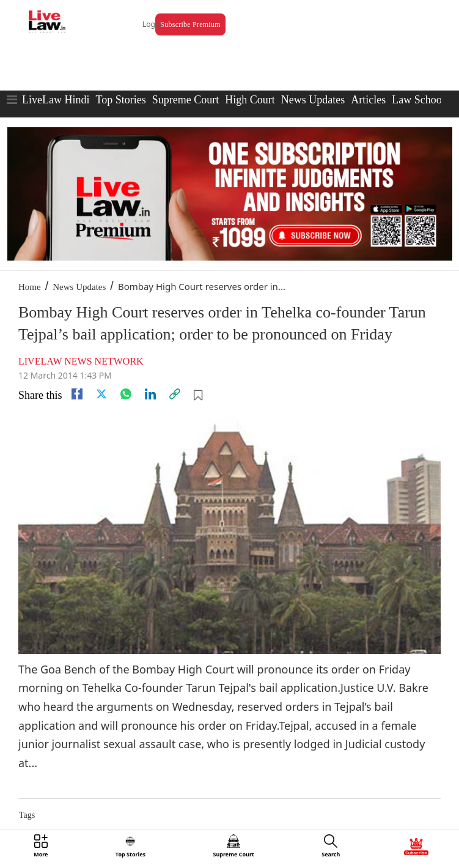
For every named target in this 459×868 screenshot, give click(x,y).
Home (30, 287)
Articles (368, 100)
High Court (250, 100)
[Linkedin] (150, 394)
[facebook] (77, 394)
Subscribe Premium (190, 24)
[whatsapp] (126, 394)
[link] (175, 394)
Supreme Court (186, 100)
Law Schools (420, 100)
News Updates (313, 100)
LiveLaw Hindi (56, 100)
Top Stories (120, 100)
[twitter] (101, 394)
